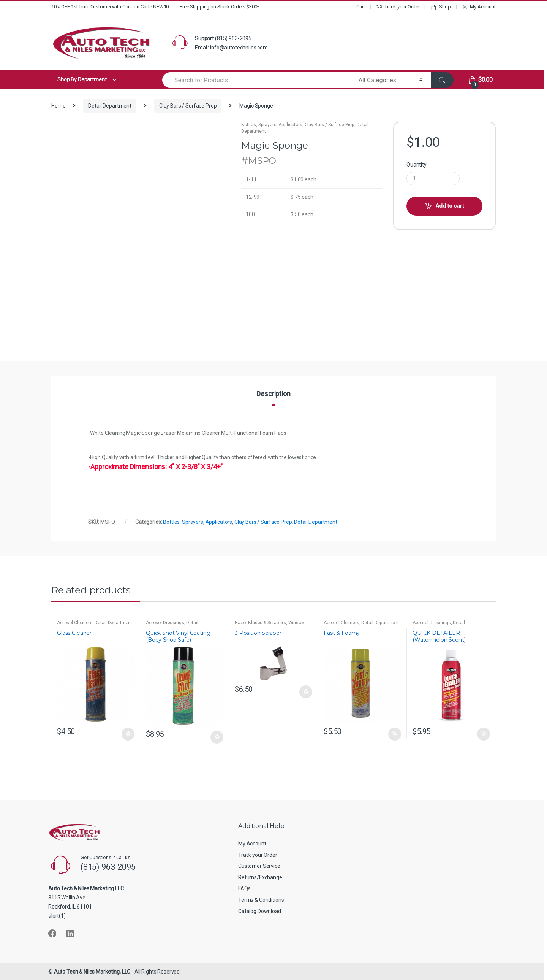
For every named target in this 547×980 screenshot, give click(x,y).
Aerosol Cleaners (75, 623)
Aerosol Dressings (165, 623)
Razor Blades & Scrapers (260, 623)
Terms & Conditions (261, 900)
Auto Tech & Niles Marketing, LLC (92, 972)
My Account (479, 7)
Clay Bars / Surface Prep (188, 106)
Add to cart (450, 205)
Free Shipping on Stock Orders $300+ (220, 7)
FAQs (244, 888)
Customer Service (259, 866)
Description (273, 394)
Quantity (417, 165)
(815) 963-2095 (233, 38)
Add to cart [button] (128, 734)
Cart (360, 7)
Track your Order (398, 7)
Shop (440, 7)
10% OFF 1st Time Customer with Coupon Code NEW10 (110, 7)
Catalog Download (260, 911)
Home (58, 106)
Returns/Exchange (260, 877)
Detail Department (110, 106)
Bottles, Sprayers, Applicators (272, 125)
